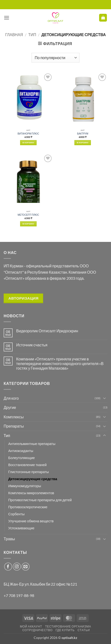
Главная (14, 35)
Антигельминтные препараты (32, 444)
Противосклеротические (28, 507)
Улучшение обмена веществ (31, 521)
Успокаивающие (21, 528)
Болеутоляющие (22, 458)
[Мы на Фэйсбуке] (8, 567)
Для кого (11, 398)
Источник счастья (32, 345)
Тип (32, 35)
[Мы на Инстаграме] (17, 567)
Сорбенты (16, 514)
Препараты (14, 426)
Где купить (65, 630)
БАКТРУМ (83, 134)
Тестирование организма (68, 626)
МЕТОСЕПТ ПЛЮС (28, 215)
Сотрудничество (37, 630)
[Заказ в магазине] (55, 58)
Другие (10, 407)
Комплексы (14, 417)
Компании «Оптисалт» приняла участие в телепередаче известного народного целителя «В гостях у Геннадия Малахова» (60, 363)
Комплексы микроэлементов (31, 493)
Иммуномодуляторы (25, 486)
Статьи (84, 630)
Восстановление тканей (27, 465)
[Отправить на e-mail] (26, 567)
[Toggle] (104, 398)
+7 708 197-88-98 (19, 595)
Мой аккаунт (31, 626)
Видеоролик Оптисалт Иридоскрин (47, 331)
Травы (9, 539)
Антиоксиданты (21, 451)
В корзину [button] (28, 143)
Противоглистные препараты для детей (40, 500)
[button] (7, 18)
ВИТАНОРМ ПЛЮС (28, 134)
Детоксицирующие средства (33, 479)
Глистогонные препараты (28, 472)
